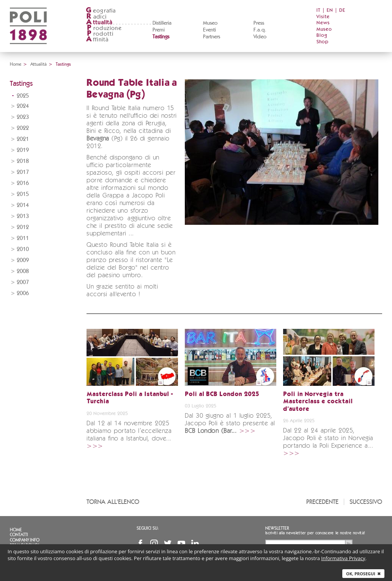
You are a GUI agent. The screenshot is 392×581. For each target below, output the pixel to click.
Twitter (168, 543)
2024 (23, 106)
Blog (322, 36)
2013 (23, 216)
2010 (23, 249)
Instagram (154, 543)
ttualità (99, 23)
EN (330, 10)
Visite (323, 17)
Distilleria (162, 23)
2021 (23, 139)
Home (16, 64)
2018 (23, 161)
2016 (23, 183)
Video (260, 37)
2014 (23, 205)
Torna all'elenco (113, 502)
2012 (23, 227)
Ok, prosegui (363, 574)
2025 (23, 96)
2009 (23, 260)
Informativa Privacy (343, 558)
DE (342, 10)
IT (319, 10)
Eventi (209, 30)
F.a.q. (260, 30)
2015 (23, 194)
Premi (159, 30)
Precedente (322, 502)
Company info (25, 540)
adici (96, 17)
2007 (23, 282)
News (323, 23)
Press (259, 23)
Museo (210, 23)
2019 (23, 150)
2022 (23, 128)
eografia (101, 11)
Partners (212, 37)
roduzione (104, 28)
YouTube (181, 543)
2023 (23, 117)
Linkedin (195, 543)
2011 (23, 238)
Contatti (19, 535)
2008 (23, 271)
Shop (323, 42)
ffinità (97, 40)
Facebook (140, 543)
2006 (23, 293)
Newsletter (277, 528)
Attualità (39, 64)
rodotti (100, 34)
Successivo (366, 502)
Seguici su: (148, 528)
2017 (23, 172)
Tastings (161, 37)
